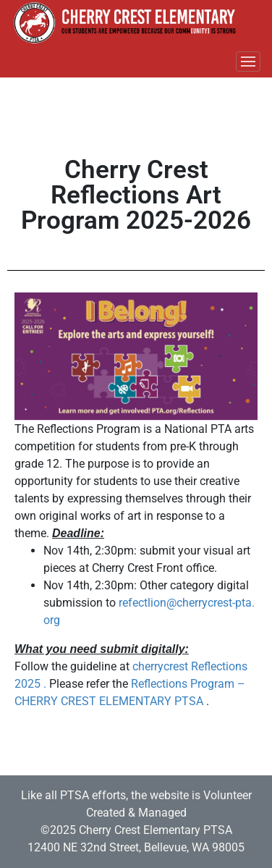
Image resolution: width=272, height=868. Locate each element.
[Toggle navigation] (248, 62)
